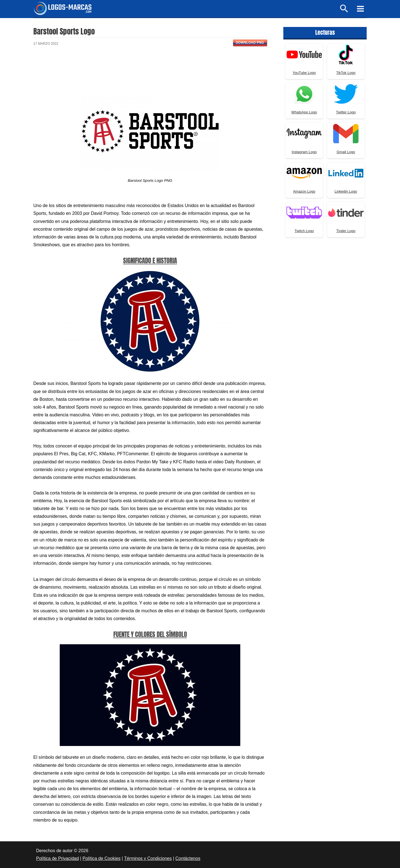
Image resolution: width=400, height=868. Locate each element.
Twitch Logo (304, 231)
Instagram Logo (304, 152)
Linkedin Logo (346, 191)
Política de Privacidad (57, 858)
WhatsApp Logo (304, 112)
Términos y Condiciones (148, 858)
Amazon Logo (304, 191)
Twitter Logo (346, 112)
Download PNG (250, 43)
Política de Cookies (102, 858)
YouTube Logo (304, 73)
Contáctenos (188, 858)
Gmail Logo (346, 152)
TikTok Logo (346, 73)
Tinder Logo (346, 231)
